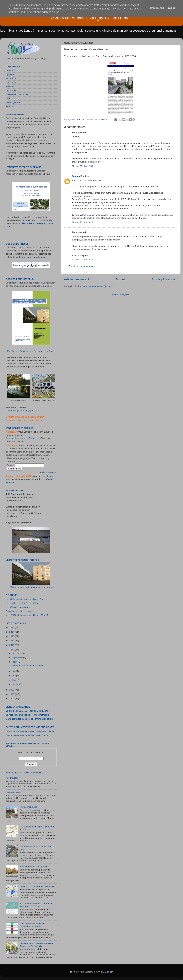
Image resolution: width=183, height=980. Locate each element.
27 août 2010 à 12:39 (82, 166)
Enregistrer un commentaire (82, 266)
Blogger (109, 972)
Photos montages (28, 807)
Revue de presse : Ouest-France (28, 666)
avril (14, 680)
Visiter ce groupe (48, 472)
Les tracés (11, 90)
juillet (15, 662)
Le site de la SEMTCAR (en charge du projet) (28, 711)
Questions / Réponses (17, 94)
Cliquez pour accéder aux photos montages (31, 587)
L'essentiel (11, 83)
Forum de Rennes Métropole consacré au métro (30, 731)
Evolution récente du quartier (20, 611)
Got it (171, 8)
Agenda (10, 106)
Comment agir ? (14, 792)
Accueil (120, 279)
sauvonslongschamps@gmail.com (23, 411)
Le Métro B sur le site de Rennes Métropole (27, 715)
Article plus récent (77, 279)
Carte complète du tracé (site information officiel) (30, 719)
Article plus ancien (164, 279)
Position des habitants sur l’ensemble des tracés (31, 351)
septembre (18, 658)
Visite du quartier (19, 401)
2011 (12, 645)
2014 (12, 632)
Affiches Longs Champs (44, 401)
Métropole (11, 79)
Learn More (157, 8)
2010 (12, 649)
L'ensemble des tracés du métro (22, 603)
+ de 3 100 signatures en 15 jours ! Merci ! (27, 615)
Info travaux (12, 778)
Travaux (10, 86)
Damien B (77, 176)
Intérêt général (13, 102)
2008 (12, 694)
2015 (12, 627)
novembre (17, 653)
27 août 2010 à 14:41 (82, 260)
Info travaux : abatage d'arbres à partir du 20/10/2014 (36, 905)
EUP (8, 98)
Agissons (10, 75)
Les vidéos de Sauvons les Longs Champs (27, 599)
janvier (16, 684)
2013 (12, 636)
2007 (12, 699)
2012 (12, 641)
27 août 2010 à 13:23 (82, 222)
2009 (12, 690)
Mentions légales (121, 294)
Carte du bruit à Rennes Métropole (37, 886)
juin (14, 671)
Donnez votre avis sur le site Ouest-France (27, 735)
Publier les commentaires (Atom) (94, 286)
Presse (81, 119)
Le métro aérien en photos (19, 607)
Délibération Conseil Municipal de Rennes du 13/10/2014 (36, 945)
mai (14, 676)
